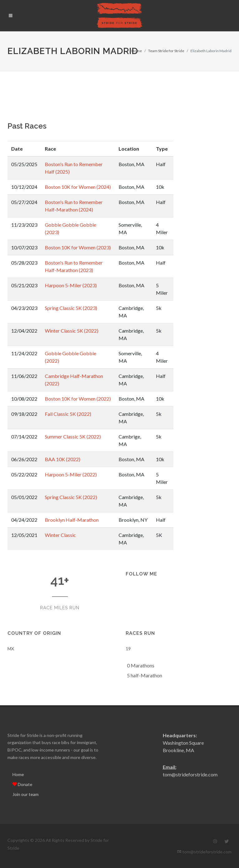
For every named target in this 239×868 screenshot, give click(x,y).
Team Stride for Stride (166, 51)
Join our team (26, 794)
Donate (22, 784)
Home (137, 51)
